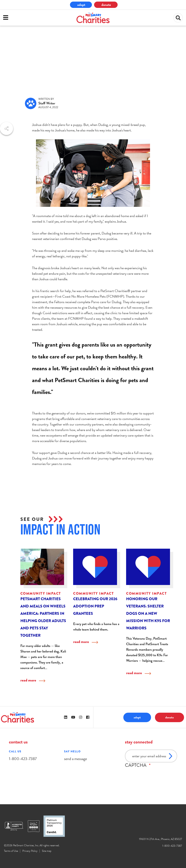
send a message (76, 759)
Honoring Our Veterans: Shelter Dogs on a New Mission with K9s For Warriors (148, 614)
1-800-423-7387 (23, 759)
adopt (81, 5)
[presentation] (155, 776)
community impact (26, 55)
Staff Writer (47, 103)
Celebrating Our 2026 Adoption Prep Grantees (95, 606)
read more (28, 680)
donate (106, 5)
